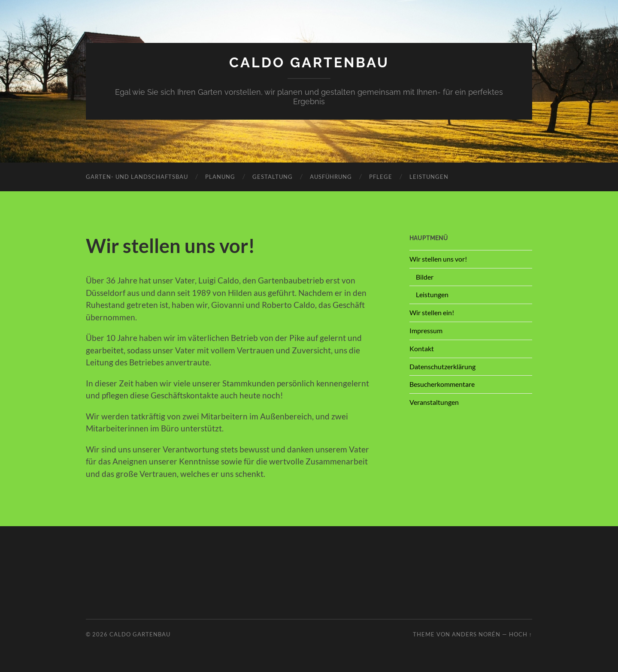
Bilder (425, 277)
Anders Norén (476, 634)
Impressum (426, 330)
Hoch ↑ (521, 634)
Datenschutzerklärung (442, 366)
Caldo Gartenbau (309, 62)
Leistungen (429, 177)
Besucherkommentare (442, 384)
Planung (220, 177)
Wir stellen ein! (432, 312)
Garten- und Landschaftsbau (137, 177)
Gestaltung (273, 177)
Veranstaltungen (434, 402)
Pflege (381, 177)
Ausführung (331, 177)
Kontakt (422, 348)
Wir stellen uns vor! (438, 259)
